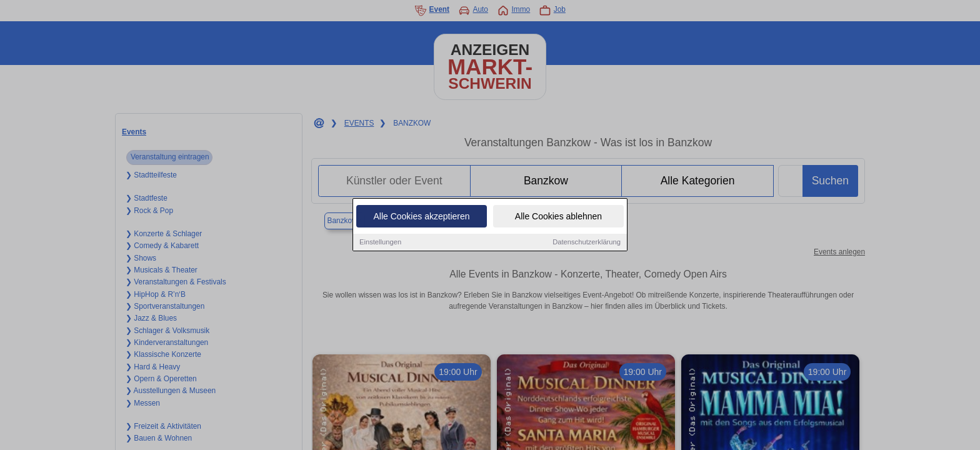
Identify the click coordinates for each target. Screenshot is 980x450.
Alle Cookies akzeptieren (421, 219)
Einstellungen (380, 244)
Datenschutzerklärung (587, 244)
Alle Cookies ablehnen (558, 219)
